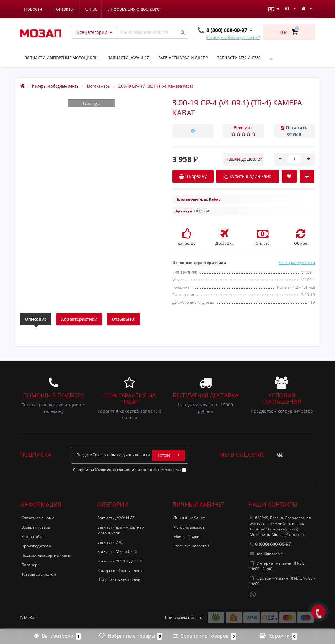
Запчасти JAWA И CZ (116, 518)
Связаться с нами (38, 518)
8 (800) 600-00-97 (270, 544)
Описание (36, 319)
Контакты (150, 9)
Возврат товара (36, 527)
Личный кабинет (189, 518)
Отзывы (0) (123, 319)
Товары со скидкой (39, 574)
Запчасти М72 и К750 (239, 58)
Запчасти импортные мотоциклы (62, 58)
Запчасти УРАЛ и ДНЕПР (183, 58)
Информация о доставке (73, 9)
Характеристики (79, 319)
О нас (30, 9)
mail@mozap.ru (267, 554)
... (271, 58)
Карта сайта (32, 537)
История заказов (189, 527)
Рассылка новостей (191, 546)
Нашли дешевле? (244, 159)
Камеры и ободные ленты (121, 570)
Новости (120, 9)
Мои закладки (186, 537)
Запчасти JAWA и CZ (128, 58)
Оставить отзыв (297, 131)
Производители (36, 546)
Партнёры (31, 565)
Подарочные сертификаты (46, 555)
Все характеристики (297, 263)
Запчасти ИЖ (110, 542)
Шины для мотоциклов (119, 580)
